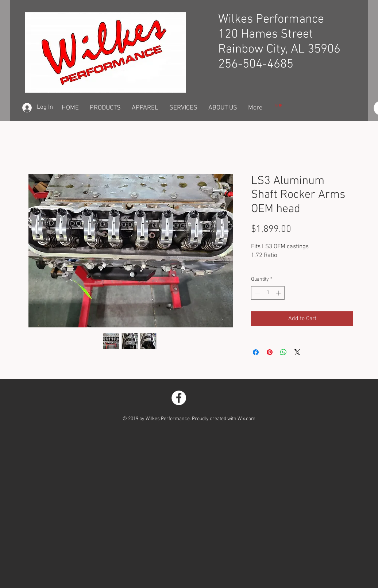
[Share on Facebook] (256, 352)
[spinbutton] (268, 293)
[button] (278, 105)
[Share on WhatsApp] (283, 352)
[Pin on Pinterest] (270, 352)
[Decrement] (257, 293)
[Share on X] (297, 352)
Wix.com (246, 419)
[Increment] (279, 293)
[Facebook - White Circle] (179, 398)
